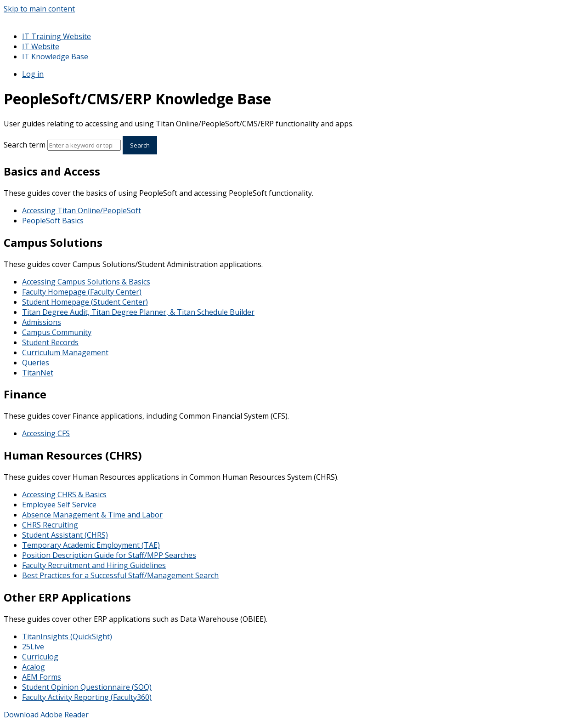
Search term (25, 145)
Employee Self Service (59, 505)
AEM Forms (42, 677)
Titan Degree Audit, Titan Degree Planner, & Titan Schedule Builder (138, 312)
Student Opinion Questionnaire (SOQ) (87, 687)
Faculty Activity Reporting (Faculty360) (87, 697)
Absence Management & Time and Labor (92, 515)
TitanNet (38, 373)
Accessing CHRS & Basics (64, 494)
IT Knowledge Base (55, 57)
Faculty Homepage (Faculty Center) (82, 292)
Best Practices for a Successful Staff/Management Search (120, 575)
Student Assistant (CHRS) (65, 535)
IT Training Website (57, 36)
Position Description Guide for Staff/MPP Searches (109, 555)
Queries (36, 363)
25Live (33, 647)
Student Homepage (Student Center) (85, 302)
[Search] (84, 145)
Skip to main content (39, 9)
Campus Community (57, 332)
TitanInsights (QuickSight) (67, 636)
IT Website (41, 46)
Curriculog (40, 657)
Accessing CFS (46, 433)
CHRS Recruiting (50, 525)
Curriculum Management (65, 352)
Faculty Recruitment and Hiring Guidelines (94, 565)
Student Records (50, 342)
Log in (33, 74)
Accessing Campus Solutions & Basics (86, 282)
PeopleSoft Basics (53, 221)
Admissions (42, 322)
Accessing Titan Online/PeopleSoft (82, 210)
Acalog (34, 667)
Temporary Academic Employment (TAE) (91, 545)
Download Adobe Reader (46, 715)
